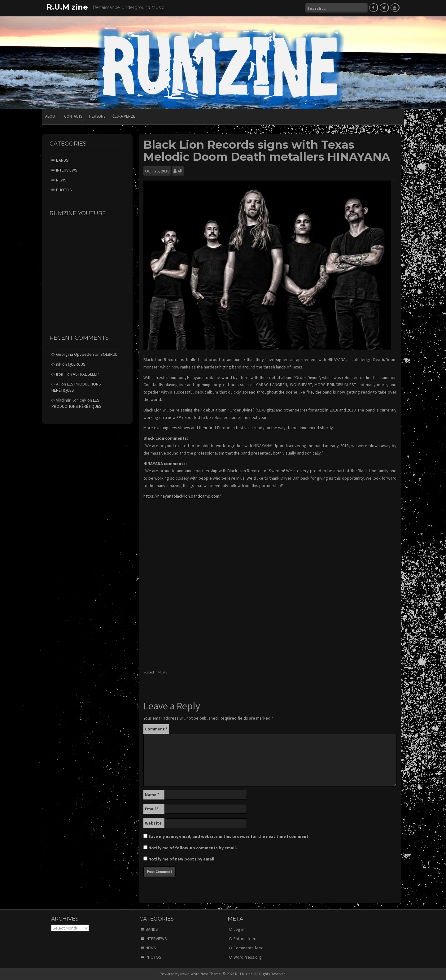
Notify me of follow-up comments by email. (193, 847)
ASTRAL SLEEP (86, 374)
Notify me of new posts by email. (182, 858)
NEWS (163, 672)
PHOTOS (64, 189)
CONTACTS (73, 116)
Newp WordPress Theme (200, 974)
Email (152, 808)
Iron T (61, 374)
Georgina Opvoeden (75, 354)
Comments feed (249, 947)
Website (153, 822)
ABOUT (51, 116)
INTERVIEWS (67, 169)
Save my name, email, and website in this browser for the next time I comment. (229, 836)
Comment (156, 728)
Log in (239, 929)
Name (152, 794)
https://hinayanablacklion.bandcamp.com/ (182, 496)
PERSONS (97, 116)
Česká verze (124, 116)
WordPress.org (248, 957)
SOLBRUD (109, 354)
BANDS (62, 159)
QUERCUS (77, 364)
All (180, 171)
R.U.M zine (67, 7)
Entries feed (245, 938)
